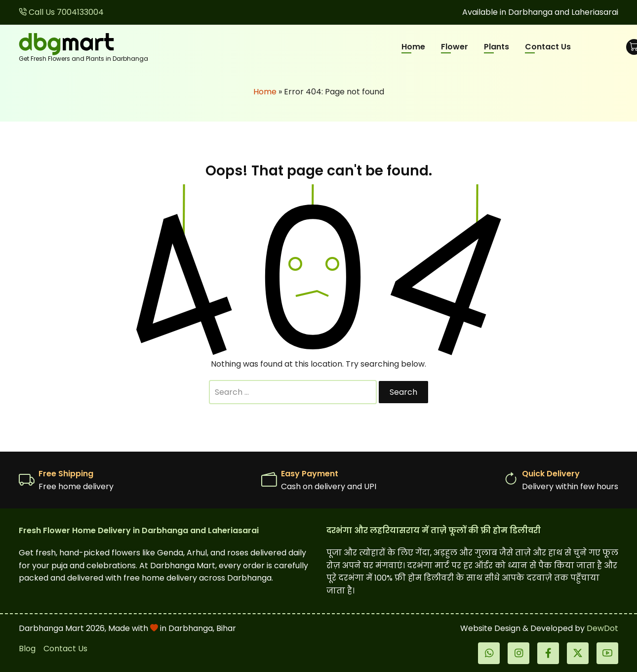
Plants (497, 47)
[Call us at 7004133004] (61, 12)
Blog (27, 649)
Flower (455, 47)
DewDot (602, 628)
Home (413, 47)
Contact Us (548, 47)
